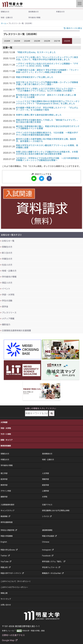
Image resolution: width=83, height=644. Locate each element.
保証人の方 (7, 283)
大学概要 (4, 422)
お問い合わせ (6, 605)
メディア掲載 (8, 319)
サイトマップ (6, 599)
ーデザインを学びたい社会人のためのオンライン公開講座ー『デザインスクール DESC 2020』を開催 (47, 65)
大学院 (45, 497)
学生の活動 (7, 301)
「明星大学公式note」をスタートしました (36, 52)
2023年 (37, 41)
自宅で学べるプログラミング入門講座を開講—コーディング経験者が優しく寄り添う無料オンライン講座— (47, 83)
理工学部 (4, 473)
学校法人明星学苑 (9, 530)
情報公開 (4, 593)
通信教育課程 (47, 530)
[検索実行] (52, 413)
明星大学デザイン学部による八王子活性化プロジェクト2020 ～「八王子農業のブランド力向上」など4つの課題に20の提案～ (46, 90)
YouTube (6, 561)
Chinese (46, 542)
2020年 (67, 41)
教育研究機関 (6, 446)
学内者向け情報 (34, 18)
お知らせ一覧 (8, 241)
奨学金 (5, 307)
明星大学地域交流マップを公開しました (35, 77)
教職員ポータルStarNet (53, 573)
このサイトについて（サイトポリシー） (16, 581)
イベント (6, 289)
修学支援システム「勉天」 (54, 561)
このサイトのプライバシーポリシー (14, 587)
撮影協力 (6, 325)
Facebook (48, 556)
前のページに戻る (73, 28)
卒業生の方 (60, 12)
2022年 (47, 41)
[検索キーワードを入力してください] (37, 413)
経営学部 (45, 485)
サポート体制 (6, 434)
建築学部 (4, 497)
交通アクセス (47, 505)
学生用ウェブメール (51, 567)
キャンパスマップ (7, 511)
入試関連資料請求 (7, 505)
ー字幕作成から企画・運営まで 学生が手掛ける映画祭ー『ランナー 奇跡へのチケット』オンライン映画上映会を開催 (47, 71)
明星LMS (6, 567)
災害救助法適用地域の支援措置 (16, 330)
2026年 (7, 41)
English (4, 542)
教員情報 (5, 516)
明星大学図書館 (7, 536)
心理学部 (45, 491)
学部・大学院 (8, 295)
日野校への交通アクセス (13, 635)
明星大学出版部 (49, 536)
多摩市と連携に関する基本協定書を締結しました (39, 115)
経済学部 (4, 479)
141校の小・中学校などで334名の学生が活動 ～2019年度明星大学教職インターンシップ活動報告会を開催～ (48, 159)
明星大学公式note (9, 550)
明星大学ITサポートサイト (12, 573)
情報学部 (45, 479)
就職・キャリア (7, 440)
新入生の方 (7, 253)
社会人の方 (7, 265)
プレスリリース (9, 313)
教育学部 (4, 485)
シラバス (47, 516)
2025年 (17, 41)
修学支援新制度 (7, 522)
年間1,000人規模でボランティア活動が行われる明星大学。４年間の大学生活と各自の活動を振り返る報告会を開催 (47, 153)
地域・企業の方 (7, 18)
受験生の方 (5, 12)
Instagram (48, 550)
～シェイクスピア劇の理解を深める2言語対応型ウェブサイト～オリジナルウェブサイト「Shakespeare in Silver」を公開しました (48, 102)
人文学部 (45, 473)
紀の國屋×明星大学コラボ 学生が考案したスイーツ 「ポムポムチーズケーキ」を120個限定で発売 (47, 109)
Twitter (5, 556)
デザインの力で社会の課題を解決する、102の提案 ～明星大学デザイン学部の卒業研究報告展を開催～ (47, 134)
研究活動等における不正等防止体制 (56, 511)
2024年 (27, 41)
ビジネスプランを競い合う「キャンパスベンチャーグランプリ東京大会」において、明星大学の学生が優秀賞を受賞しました (47, 58)
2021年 (57, 41)
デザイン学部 (6, 491)
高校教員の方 (34, 12)
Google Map (10, 640)
